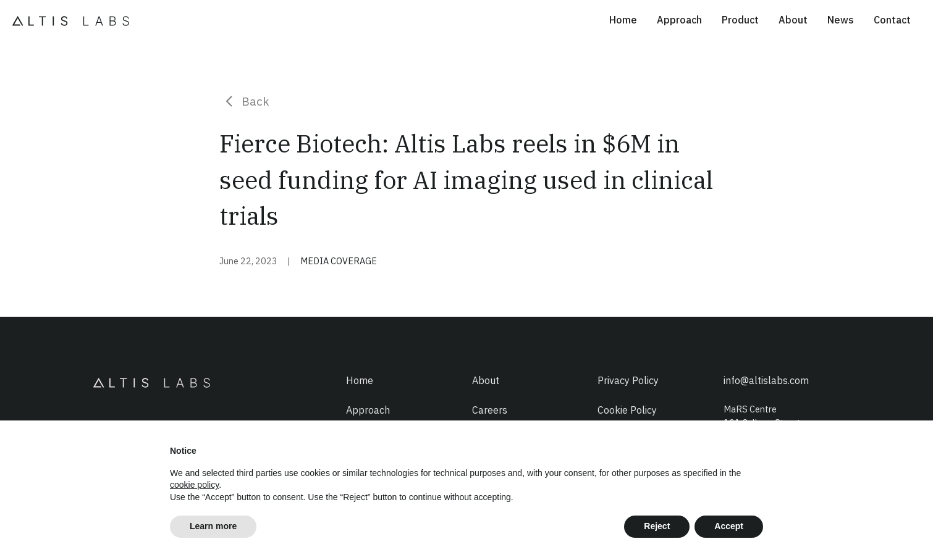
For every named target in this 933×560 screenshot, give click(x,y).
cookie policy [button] (194, 485)
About (793, 20)
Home (623, 20)
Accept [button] (729, 526)
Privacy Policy (628, 380)
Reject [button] (657, 526)
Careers (490, 410)
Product (740, 20)
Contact (892, 20)
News (841, 20)
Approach (679, 20)
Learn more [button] (213, 526)
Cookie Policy (627, 410)
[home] (74, 20)
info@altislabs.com (766, 380)
